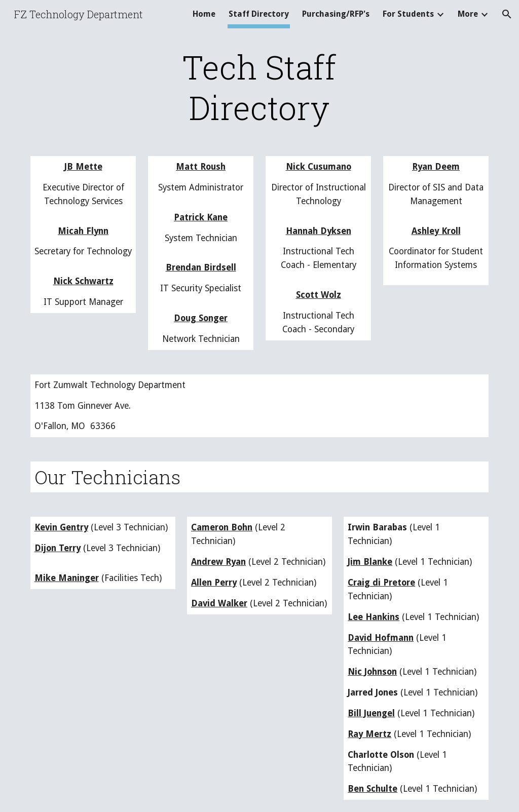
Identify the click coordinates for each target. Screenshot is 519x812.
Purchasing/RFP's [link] (336, 14)
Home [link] (204, 14)
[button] (507, 14)
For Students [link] (408, 14)
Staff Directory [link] (259, 14)
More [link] (468, 14)
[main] (259, 87)
